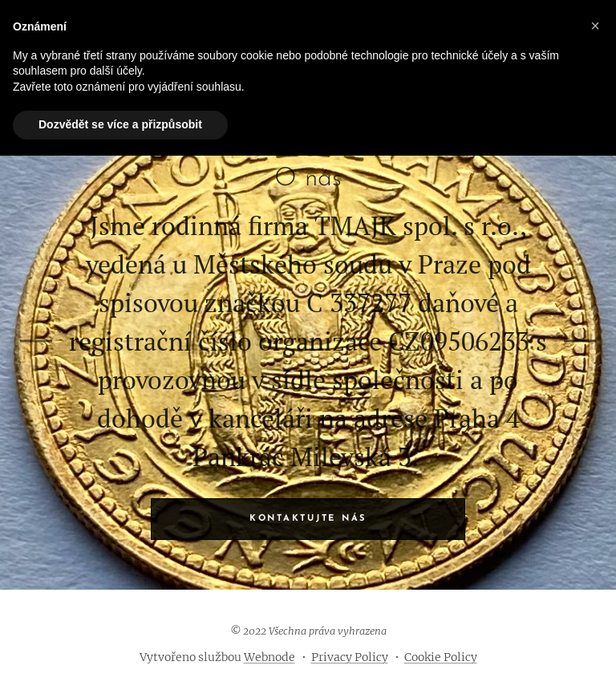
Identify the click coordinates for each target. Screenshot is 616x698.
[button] (595, 26)
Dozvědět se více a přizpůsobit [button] (120, 124)
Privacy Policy (350, 657)
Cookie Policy (441, 657)
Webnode (269, 657)
